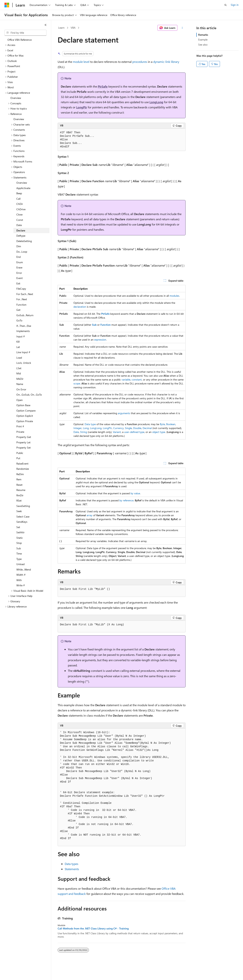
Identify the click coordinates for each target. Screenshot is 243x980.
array (90, 515)
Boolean (171, 424)
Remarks (203, 35)
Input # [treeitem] (21, 336)
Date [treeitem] (19, 225)
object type (159, 432)
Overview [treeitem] (16, 98)
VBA (73, 28)
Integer (78, 428)
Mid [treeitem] (19, 373)
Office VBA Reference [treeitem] (20, 40)
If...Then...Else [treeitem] (24, 326)
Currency (118, 428)
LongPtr (82, 107)
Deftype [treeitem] (21, 236)
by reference (126, 500)
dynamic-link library (166, 62)
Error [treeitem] (19, 273)
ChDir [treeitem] (20, 204)
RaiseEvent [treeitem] (22, 464)
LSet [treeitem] (19, 368)
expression (100, 340)
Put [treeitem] (18, 458)
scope (77, 383)
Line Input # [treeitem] (23, 352)
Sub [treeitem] (19, 548)
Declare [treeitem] (21, 230)
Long (86, 428)
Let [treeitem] (18, 347)
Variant (117, 432)
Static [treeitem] (20, 538)
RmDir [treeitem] (20, 495)
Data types (71, 864)
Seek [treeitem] (19, 511)
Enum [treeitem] (20, 262)
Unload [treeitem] (20, 564)
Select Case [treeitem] (23, 516)
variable (126, 379)
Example (203, 40)
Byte (162, 424)
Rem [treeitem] (19, 479)
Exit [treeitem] (18, 283)
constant (137, 379)
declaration (80, 307)
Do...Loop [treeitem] (22, 252)
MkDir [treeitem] (20, 379)
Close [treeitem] (19, 214)
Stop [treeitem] (19, 543)
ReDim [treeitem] (20, 474)
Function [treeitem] (21, 305)
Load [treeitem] (19, 358)
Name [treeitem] (20, 384)
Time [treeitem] (19, 553)
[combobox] (25, 33)
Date (76, 432)
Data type (90, 424)
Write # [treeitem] (21, 585)
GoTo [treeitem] (19, 320)
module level (81, 62)
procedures (140, 62)
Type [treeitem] (19, 559)
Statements (72, 869)
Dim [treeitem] (19, 246)
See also (203, 45)
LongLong (156, 102)
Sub (94, 325)
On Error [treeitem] (21, 389)
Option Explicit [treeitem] (25, 416)
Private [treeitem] (20, 432)
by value (135, 493)
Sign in (235, 5)
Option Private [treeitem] (25, 421)
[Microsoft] (7, 5)
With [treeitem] (19, 580)
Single (128, 428)
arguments (124, 413)
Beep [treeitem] (19, 193)
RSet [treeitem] (19, 501)
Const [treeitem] (20, 220)
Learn (61, 28)
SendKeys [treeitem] (22, 522)
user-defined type (134, 432)
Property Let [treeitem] (23, 442)
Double (137, 428)
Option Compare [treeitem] (26, 411)
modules (174, 296)
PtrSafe (103, 86)
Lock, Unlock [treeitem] (24, 363)
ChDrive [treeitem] (21, 209)
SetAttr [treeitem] (20, 532)
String (84, 432)
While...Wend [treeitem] (24, 569)
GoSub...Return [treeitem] (25, 315)
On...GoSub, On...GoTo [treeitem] (29, 395)
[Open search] (226, 5)
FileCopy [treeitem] (21, 289)
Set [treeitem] (18, 527)
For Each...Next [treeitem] (25, 294)
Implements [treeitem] (23, 331)
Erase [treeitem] (19, 267)
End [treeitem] (18, 257)
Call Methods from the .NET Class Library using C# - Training (93, 929)
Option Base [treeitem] (23, 405)
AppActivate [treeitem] (23, 188)
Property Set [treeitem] (24, 448)
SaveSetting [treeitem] (23, 506)
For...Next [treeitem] (22, 299)
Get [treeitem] (18, 310)
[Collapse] (46, 25)
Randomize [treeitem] (23, 469)
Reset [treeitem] (19, 485)
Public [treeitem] (20, 453)
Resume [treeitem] (21, 490)
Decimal (147, 428)
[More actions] (182, 28)
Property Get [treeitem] (24, 437)
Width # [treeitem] (21, 575)
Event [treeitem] (20, 278)
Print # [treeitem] (20, 426)
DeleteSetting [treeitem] (24, 241)
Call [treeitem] (18, 199)
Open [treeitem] (20, 400)
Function (106, 325)
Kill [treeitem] (18, 342)
